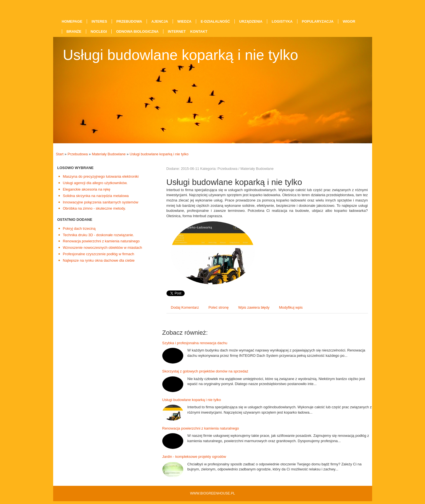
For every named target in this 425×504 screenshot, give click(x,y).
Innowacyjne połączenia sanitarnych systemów (101, 202)
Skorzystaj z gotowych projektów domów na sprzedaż (205, 371)
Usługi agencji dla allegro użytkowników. (95, 183)
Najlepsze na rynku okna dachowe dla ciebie (99, 260)
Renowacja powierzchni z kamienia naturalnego (101, 241)
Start (60, 154)
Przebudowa (78, 154)
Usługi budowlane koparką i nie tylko (159, 154)
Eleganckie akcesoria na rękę (87, 189)
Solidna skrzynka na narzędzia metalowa (96, 196)
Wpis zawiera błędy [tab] (254, 307)
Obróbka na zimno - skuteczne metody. (94, 208)
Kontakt (199, 31)
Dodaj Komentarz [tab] (185, 307)
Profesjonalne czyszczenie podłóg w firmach (99, 254)
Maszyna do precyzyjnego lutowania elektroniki (101, 176)
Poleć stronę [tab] (219, 307)
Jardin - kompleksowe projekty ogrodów (194, 457)
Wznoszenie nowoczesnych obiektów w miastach (103, 248)
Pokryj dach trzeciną (79, 228)
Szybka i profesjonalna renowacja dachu (195, 343)
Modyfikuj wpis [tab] (291, 307)
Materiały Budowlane (109, 154)
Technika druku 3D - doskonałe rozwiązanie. (98, 235)
